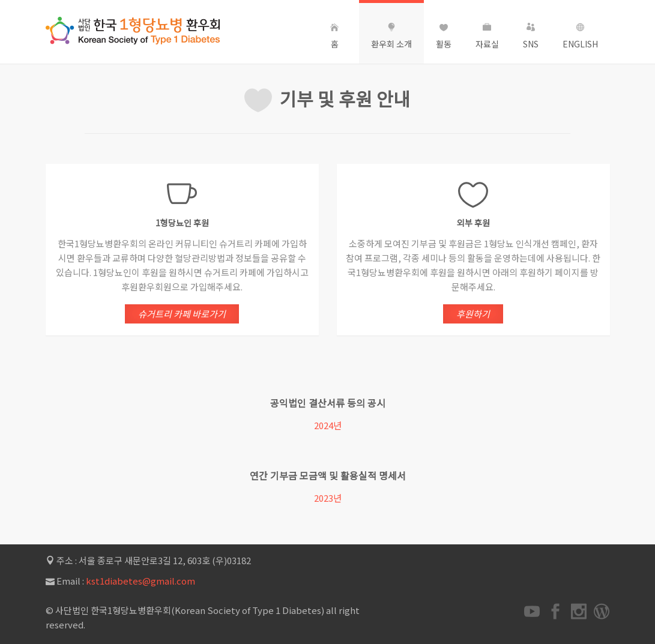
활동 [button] (444, 36)
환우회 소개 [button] (391, 36)
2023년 (322, 498)
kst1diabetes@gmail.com (140, 581)
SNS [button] (531, 36)
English (580, 36)
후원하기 (473, 314)
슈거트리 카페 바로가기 (182, 314)
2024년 (327, 425)
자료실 (487, 36)
